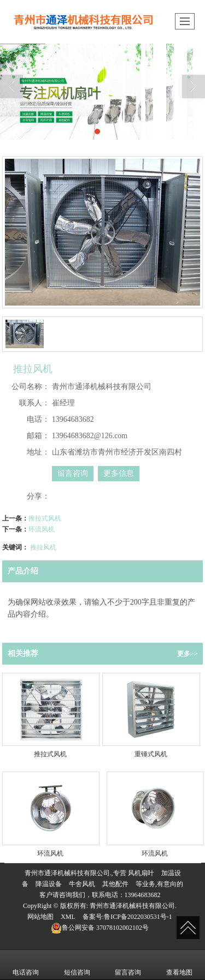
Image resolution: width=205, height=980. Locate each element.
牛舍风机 (82, 884)
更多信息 (119, 473)
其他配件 (115, 884)
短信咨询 (77, 965)
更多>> (188, 654)
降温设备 (49, 884)
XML (68, 917)
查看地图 (179, 965)
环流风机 (42, 529)
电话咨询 (26, 965)
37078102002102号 (100, 928)
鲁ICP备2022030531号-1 (138, 917)
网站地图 (40, 917)
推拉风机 (43, 547)
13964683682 (143, 895)
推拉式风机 (45, 518)
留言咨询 (73, 473)
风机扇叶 (141, 873)
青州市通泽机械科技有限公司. (133, 906)
